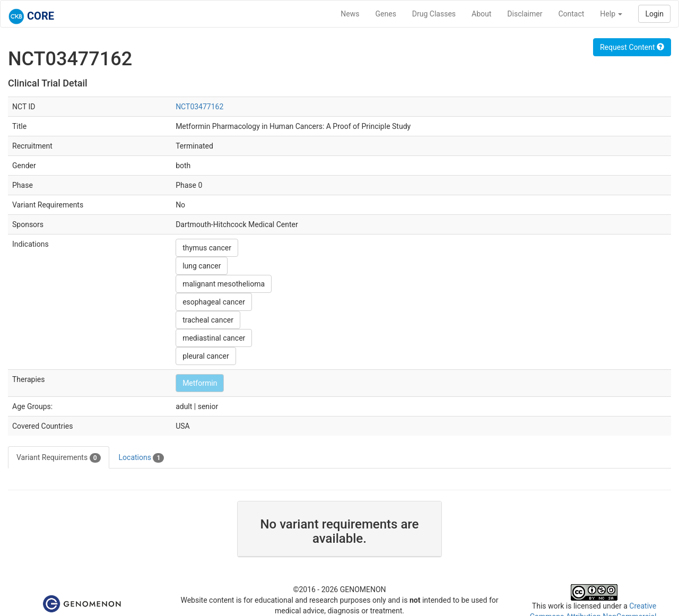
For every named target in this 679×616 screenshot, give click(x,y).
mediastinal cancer (214, 338)
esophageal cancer (214, 302)
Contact (571, 14)
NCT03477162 (199, 107)
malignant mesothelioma (224, 284)
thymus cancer (207, 248)
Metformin (200, 383)
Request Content (632, 47)
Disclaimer (525, 14)
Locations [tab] (142, 458)
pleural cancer (206, 356)
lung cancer (202, 266)
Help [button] (611, 14)
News (350, 14)
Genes (386, 14)
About (481, 14)
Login (654, 14)
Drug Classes (434, 14)
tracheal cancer (208, 320)
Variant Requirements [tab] (59, 458)
